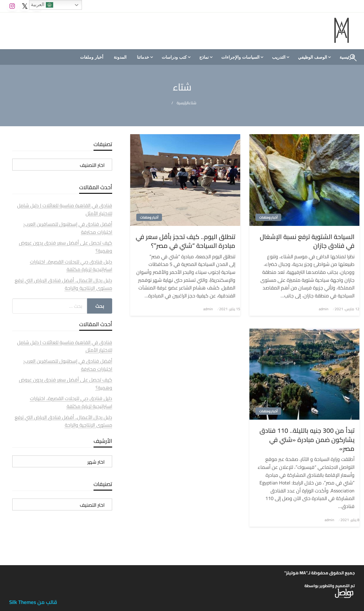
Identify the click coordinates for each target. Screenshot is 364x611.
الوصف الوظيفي (313, 57)
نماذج (204, 57)
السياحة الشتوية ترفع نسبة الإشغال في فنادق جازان (307, 241)
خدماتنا (143, 57)
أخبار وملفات (92, 57)
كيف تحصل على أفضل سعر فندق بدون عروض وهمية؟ (66, 247)
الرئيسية (183, 103)
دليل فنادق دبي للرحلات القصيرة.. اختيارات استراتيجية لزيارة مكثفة (71, 266)
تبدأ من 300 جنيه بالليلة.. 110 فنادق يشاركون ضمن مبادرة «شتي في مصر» (307, 440)
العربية (42, 5)
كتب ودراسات (174, 57)
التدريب (279, 57)
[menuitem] (314, 57)
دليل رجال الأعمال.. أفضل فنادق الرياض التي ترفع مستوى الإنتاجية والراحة (63, 284)
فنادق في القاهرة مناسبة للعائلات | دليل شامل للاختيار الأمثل (65, 209)
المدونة (120, 57)
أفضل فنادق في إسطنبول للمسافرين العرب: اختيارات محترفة (68, 228)
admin (324, 309)
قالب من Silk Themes (33, 602)
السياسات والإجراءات (240, 57)
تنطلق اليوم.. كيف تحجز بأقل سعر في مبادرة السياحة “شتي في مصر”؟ (186, 241)
